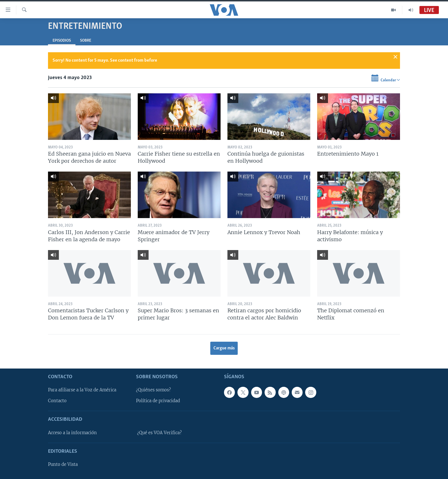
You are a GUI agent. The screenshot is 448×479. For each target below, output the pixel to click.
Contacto (57, 401)
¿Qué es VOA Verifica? (159, 432)
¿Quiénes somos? (153, 390)
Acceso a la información (72, 432)
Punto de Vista (63, 464)
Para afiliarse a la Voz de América (82, 390)
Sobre (86, 41)
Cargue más (224, 348)
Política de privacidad (158, 401)
